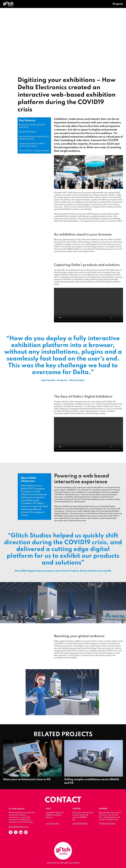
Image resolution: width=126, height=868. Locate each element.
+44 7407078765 (80, 824)
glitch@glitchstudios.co (18, 827)
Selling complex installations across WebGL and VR (94, 779)
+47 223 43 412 (52, 824)
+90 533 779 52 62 (107, 824)
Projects (118, 4)
